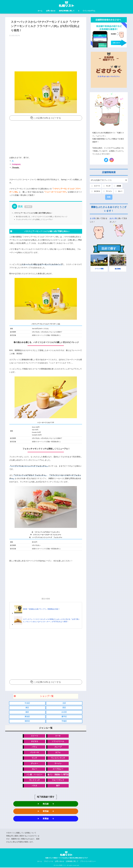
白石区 (64, 712)
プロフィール (48, 862)
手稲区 (64, 721)
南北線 (46, 804)
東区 (27, 707)
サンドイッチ (34, 780)
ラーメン (58, 764)
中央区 (27, 703)
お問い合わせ (51, 11)
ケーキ (58, 736)
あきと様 (113, 218)
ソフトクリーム (58, 741)
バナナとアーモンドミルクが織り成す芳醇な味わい (33, 213)
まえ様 (92, 218)
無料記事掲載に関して (67, 11)
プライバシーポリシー (88, 862)
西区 (64, 707)
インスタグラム (89, 11)
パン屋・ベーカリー (34, 775)
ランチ (34, 758)
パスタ (34, 786)
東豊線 (46, 819)
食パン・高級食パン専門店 (58, 775)
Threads (15, 167)
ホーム (40, 11)
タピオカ (34, 741)
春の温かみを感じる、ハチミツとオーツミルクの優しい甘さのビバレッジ (42, 216)
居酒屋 (119, 186)
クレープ (58, 747)
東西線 (46, 812)
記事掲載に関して (72, 862)
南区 (27, 712)
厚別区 (27, 717)
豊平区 (64, 717)
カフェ (58, 753)
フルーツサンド (58, 780)
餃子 (58, 786)
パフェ (34, 747)
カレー (34, 769)
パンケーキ (34, 753)
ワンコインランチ (58, 758)
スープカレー (58, 769)
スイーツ (34, 736)
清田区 (27, 721)
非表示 (28, 206)
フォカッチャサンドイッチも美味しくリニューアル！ (35, 219)
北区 (64, 703)
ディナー (34, 764)
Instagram (16, 164)
